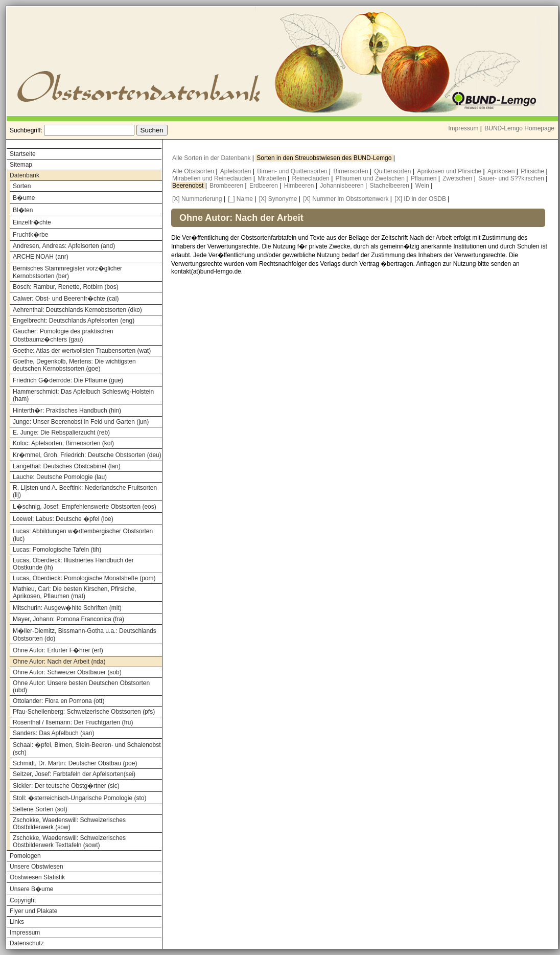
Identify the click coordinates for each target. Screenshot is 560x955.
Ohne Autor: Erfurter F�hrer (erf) (58, 650)
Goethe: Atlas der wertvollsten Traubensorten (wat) (82, 351)
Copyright (23, 900)
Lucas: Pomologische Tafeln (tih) (57, 550)
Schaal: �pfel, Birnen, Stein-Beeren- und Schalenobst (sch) (87, 749)
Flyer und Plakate (33, 911)
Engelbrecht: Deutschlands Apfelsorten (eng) (74, 321)
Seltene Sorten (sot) (40, 809)
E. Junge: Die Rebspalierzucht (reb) (61, 433)
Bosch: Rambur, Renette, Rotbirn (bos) (66, 287)
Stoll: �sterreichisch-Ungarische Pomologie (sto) (79, 798)
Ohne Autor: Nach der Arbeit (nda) (59, 662)
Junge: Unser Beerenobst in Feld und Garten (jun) (81, 422)
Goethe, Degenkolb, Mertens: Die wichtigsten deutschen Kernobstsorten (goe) (74, 365)
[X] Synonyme (278, 199)
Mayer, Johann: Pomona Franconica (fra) (68, 619)
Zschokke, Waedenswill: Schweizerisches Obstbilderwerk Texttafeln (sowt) (69, 842)
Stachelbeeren (391, 186)
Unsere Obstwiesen (37, 867)
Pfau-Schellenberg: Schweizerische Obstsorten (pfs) (84, 712)
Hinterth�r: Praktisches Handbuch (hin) (67, 411)
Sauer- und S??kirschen (512, 178)
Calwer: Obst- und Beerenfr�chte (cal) (66, 299)
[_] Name (240, 199)
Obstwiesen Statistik (37, 877)
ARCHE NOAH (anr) (41, 257)
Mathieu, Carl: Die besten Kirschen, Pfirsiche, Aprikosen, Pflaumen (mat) (74, 593)
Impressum (463, 128)
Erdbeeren (264, 186)
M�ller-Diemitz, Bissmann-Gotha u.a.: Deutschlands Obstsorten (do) (85, 635)
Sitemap (21, 165)
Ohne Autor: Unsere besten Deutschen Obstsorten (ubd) (81, 687)
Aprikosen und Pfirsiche (450, 171)
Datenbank (25, 175)
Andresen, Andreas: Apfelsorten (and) (64, 246)
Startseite (23, 154)
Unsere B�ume (31, 889)
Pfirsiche (533, 171)
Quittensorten (393, 171)
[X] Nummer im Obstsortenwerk (346, 199)
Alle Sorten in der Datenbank (212, 158)
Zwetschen (458, 178)
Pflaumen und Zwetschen (371, 178)
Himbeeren (300, 186)
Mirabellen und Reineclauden (213, 178)
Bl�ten (23, 210)
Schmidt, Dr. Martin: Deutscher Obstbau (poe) (75, 763)
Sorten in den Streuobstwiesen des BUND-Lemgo (325, 158)
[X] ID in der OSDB (420, 199)
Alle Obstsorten (194, 171)
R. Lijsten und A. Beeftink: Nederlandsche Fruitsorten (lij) (85, 491)
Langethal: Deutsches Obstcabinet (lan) (67, 466)
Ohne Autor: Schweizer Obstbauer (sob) (67, 672)
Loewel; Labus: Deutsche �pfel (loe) (63, 519)
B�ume (24, 198)
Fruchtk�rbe (30, 235)
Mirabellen (273, 178)
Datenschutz (27, 943)
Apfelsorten (237, 171)
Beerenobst (189, 186)
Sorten (22, 186)
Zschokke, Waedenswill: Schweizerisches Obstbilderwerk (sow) (69, 824)
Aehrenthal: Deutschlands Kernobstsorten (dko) (77, 310)
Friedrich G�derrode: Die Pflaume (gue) (68, 380)
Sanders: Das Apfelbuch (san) (53, 733)
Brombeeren (227, 186)
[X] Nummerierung (197, 199)
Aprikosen (502, 171)
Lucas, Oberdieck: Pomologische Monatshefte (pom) (84, 578)
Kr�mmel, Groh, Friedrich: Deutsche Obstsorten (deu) (87, 455)
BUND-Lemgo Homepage (519, 128)
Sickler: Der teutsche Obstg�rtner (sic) (66, 786)
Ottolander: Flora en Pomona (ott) (59, 701)
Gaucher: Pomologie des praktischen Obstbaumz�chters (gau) (63, 335)
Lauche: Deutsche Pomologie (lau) (60, 477)
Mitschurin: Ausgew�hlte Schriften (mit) (67, 608)
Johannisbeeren (343, 186)
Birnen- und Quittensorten (293, 171)
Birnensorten (352, 171)
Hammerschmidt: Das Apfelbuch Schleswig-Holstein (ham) (83, 395)
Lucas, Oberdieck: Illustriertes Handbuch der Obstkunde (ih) (73, 564)
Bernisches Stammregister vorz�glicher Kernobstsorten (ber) (67, 272)
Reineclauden (311, 178)
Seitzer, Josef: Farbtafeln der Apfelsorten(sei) (74, 774)
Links (17, 922)
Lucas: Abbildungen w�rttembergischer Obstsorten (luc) (83, 535)
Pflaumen (425, 178)
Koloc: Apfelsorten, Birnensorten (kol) (63, 443)
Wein (423, 186)
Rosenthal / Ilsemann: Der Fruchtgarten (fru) (73, 722)
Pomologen (25, 856)
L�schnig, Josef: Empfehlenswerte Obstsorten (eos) (85, 507)
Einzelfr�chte (32, 222)
